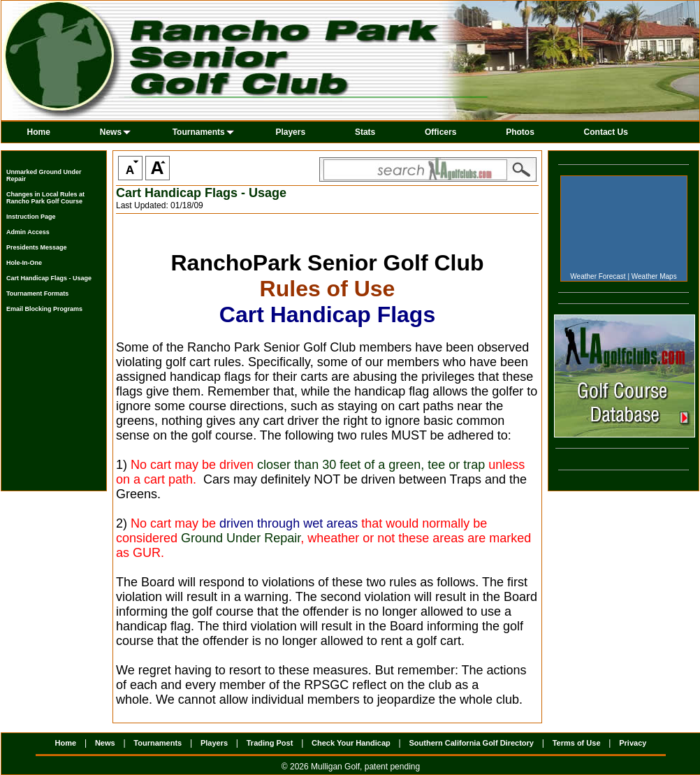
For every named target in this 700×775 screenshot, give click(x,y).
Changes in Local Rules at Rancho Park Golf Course (45, 198)
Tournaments (203, 132)
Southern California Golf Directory (471, 743)
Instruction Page (31, 217)
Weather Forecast (598, 276)
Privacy (633, 743)
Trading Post (270, 743)
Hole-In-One (24, 263)
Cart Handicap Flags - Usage (49, 278)
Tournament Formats (37, 294)
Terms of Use (577, 743)
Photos (520, 132)
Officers (440, 132)
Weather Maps (654, 276)
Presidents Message (37, 247)
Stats (365, 132)
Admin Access (28, 232)
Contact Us (606, 132)
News (115, 132)
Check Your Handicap (351, 743)
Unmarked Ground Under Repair (44, 175)
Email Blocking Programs (44, 309)
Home (39, 132)
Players (290, 132)
